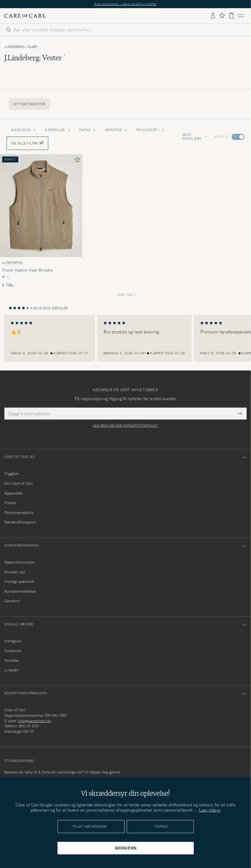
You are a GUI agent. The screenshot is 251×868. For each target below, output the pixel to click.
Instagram (13, 641)
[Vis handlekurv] (231, 16)
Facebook (13, 651)
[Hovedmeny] (241, 16)
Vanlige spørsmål (19, 581)
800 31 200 (29, 726)
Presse (10, 503)
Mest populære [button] (195, 137)
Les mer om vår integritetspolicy (125, 426)
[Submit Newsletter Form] (240, 414)
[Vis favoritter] (222, 16)
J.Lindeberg (14, 47)
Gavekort (12, 601)
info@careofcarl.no (34, 721)
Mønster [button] (116, 130)
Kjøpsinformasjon (19, 562)
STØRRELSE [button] (58, 130)
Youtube (11, 660)
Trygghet (11, 474)
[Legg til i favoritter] (76, 161)
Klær (33, 47)
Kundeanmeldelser (20, 591)
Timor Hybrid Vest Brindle (27, 270)
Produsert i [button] (151, 130)
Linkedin (12, 670)
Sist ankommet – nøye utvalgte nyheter (125, 4)
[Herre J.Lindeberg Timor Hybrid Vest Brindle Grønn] (41, 206)
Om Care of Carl (19, 483)
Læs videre (210, 810)
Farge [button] (88, 130)
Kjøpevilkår (14, 493)
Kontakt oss (15, 572)
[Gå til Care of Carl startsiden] (25, 16)
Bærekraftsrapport (20, 522)
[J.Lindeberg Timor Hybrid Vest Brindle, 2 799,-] (41, 221)
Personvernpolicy (19, 513)
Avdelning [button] (24, 130)
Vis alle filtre (27, 143)
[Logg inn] (213, 16)
